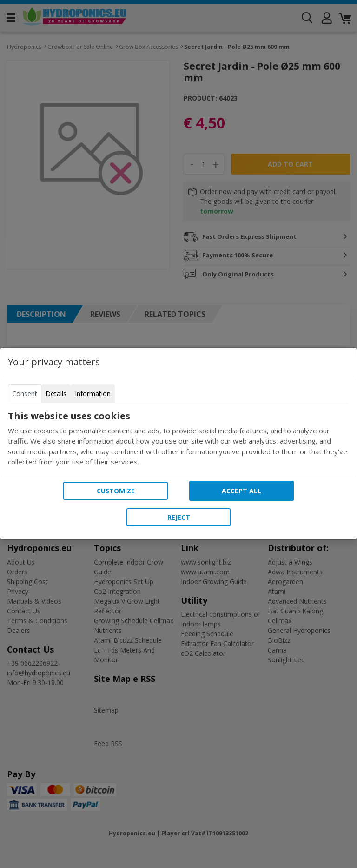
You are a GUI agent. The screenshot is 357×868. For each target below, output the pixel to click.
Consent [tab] (25, 394)
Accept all (241, 491)
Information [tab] (93, 394)
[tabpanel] (178, 439)
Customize (116, 491)
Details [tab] (56, 394)
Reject (179, 517)
